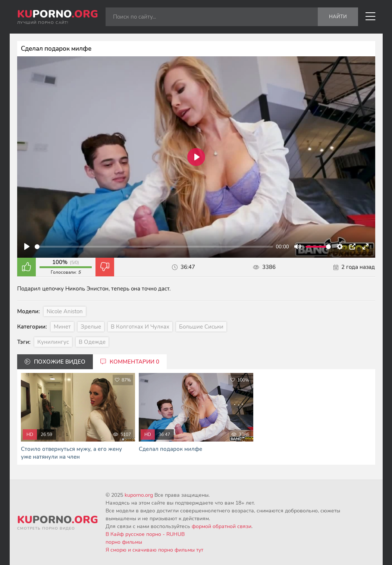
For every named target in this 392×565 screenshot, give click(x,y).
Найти (338, 17)
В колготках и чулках (140, 327)
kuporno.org (139, 495)
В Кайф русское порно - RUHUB (145, 534)
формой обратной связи (222, 526)
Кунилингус (53, 342)
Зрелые (91, 327)
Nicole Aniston (65, 311)
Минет (62, 327)
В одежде (92, 342)
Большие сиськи (201, 327)
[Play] (27, 247)
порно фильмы (124, 542)
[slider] (154, 247)
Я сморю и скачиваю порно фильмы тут (154, 550)
